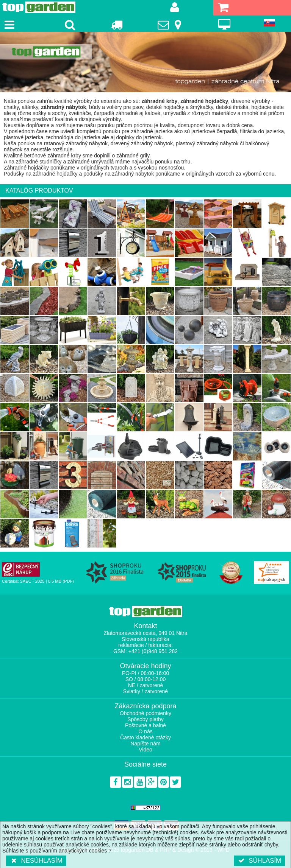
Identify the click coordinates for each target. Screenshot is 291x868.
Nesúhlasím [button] (36, 861)
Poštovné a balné (145, 725)
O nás (145, 731)
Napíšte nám (145, 744)
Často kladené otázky (145, 737)
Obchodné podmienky (145, 713)
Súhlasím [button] (259, 861)
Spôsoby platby (145, 719)
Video (145, 750)
